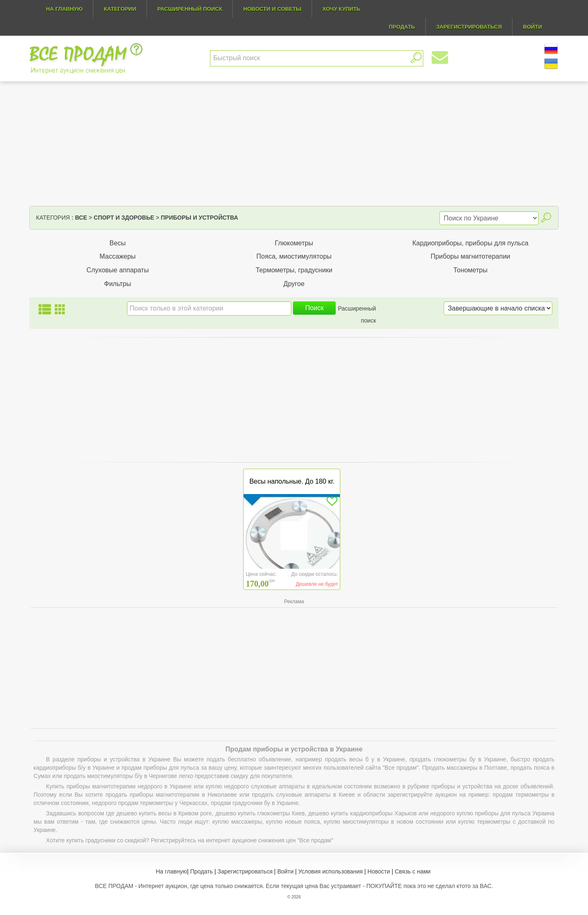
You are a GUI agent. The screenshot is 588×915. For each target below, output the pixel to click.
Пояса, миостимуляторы (294, 256)
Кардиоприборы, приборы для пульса (471, 243)
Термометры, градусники (294, 270)
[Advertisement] (294, 144)
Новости (379, 871)
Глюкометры (294, 243)
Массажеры (118, 256)
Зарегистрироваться (245, 871)
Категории (120, 9)
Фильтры (118, 284)
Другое (294, 284)
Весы (118, 243)
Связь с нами (412, 871)
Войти (285, 871)
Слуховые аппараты (117, 270)
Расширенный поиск (190, 9)
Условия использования (331, 871)
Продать (201, 871)
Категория (53, 218)
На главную (64, 9)
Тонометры (470, 270)
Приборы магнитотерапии (471, 256)
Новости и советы (272, 9)
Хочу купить (342, 9)
